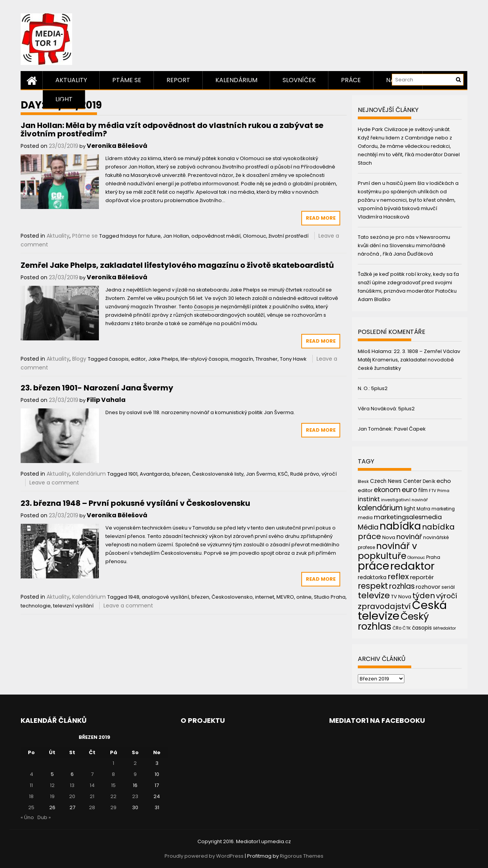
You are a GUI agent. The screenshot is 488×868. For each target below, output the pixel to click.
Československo (232, 597)
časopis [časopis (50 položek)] (422, 628)
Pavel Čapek (410, 429)
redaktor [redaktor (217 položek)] (412, 566)
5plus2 (379, 388)
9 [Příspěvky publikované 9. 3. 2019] (135, 774)
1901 (133, 474)
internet (265, 597)
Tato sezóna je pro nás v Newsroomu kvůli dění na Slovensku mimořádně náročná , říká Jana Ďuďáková (404, 245)
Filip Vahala (106, 400)
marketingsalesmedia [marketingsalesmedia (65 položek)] (408, 517)
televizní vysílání (73, 606)
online (304, 597)
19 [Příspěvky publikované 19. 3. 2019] (52, 796)
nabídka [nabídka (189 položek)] (400, 526)
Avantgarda (155, 474)
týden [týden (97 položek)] (424, 596)
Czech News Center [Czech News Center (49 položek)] (396, 481)
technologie (36, 606)
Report (178, 80)
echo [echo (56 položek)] (444, 481)
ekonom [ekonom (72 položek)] (387, 490)
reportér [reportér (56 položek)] (422, 577)
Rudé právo (305, 474)
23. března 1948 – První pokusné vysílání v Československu (135, 503)
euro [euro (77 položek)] (409, 490)
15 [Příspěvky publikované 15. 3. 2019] (113, 785)
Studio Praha (330, 597)
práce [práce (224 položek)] (373, 566)
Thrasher (267, 359)
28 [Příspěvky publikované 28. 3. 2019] (92, 807)
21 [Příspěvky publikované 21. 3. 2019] (92, 796)
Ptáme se (127, 80)
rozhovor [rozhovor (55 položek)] (428, 587)
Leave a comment (54, 483)
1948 (134, 597)
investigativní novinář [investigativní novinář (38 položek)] (404, 500)
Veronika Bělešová (117, 146)
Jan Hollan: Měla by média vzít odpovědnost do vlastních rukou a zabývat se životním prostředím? (172, 130)
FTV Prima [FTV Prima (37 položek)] (439, 491)
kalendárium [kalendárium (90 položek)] (380, 508)
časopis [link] (204, 307)
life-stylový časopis (204, 359)
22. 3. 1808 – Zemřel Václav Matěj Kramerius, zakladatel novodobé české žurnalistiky (409, 360)
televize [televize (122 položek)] (374, 595)
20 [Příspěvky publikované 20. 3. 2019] (72, 796)
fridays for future (141, 236)
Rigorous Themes (302, 856)
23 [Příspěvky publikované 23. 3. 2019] (135, 796)
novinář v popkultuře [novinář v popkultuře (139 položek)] (387, 551)
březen (181, 474)
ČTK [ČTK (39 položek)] (407, 628)
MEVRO (285, 597)
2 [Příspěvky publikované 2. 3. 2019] (135, 763)
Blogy (79, 359)
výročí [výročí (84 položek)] (447, 596)
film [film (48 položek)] (423, 490)
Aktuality (71, 80)
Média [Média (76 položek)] (368, 527)
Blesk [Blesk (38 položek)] (363, 481)
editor (138, 359)
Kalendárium (236, 80)
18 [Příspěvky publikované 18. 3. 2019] (31, 796)
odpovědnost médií (216, 236)
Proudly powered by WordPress (204, 856)
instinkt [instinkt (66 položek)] (369, 499)
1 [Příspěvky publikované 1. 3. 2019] (113, 763)
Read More (321, 218)
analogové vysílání (165, 597)
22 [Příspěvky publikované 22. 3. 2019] (113, 796)
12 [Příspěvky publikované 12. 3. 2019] (52, 785)
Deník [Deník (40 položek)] (429, 481)
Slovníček (299, 80)
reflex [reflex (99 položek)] (398, 577)
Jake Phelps (163, 359)
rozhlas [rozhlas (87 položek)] (402, 586)
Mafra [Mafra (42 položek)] (423, 509)
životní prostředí (288, 236)
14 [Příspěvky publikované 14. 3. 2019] (92, 785)
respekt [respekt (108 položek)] (373, 586)
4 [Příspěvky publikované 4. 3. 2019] (32, 774)
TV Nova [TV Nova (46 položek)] (401, 597)
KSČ (283, 474)
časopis (119, 359)
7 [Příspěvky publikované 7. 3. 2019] (92, 774)
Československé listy (218, 474)
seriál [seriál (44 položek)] (448, 587)
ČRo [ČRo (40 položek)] (397, 628)
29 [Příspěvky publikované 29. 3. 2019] (113, 807)
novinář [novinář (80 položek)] (409, 537)
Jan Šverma (261, 474)
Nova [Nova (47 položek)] (389, 537)
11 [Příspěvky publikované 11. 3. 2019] (31, 785)
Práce (351, 80)
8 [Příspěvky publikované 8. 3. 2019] (113, 774)
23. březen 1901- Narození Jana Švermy (97, 388)
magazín (242, 359)
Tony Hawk (293, 359)
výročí (329, 474)
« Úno (27, 817)
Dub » (44, 817)
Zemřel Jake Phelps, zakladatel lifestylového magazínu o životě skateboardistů (177, 265)
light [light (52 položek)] (410, 508)
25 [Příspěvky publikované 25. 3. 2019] (31, 807)
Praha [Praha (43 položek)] (433, 557)
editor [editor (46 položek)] (365, 490)
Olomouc (255, 236)
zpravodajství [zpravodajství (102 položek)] (384, 606)
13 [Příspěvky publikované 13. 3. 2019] (72, 785)
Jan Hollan (176, 236)
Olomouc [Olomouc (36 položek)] (416, 558)
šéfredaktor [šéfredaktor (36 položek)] (444, 628)
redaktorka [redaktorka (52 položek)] (372, 577)
